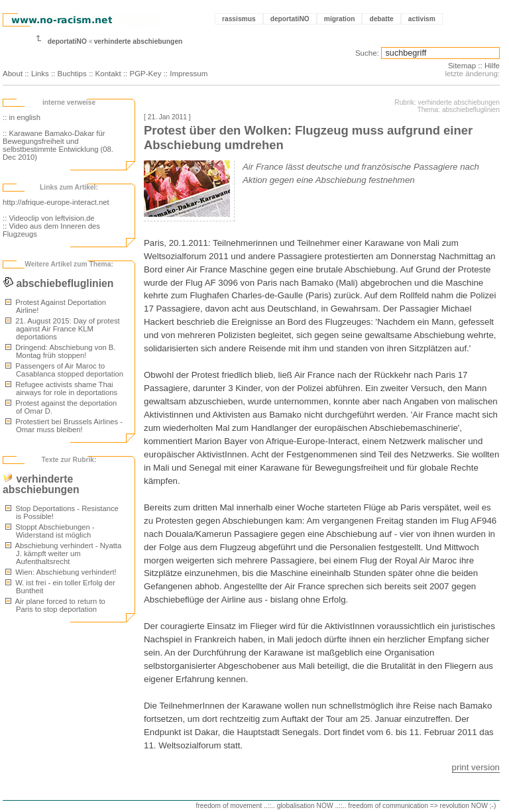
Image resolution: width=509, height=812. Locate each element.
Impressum (189, 74)
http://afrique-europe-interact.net (56, 202)
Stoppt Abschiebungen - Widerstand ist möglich (50, 531)
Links (40, 74)
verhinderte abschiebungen (139, 41)
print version (476, 767)
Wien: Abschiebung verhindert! (61, 572)
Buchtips (72, 74)
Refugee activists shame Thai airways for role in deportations (61, 388)
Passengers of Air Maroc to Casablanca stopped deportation (64, 370)
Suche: (367, 53)
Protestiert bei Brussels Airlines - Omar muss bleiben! (64, 426)
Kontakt (108, 74)
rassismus (239, 19)
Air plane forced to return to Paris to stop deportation (55, 605)
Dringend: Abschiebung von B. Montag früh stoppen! (60, 351)
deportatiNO (290, 19)
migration (340, 19)
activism (422, 19)
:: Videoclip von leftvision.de (49, 218)
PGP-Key (145, 74)
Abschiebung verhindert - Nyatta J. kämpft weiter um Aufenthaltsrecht (63, 553)
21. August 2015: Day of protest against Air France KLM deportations (63, 329)
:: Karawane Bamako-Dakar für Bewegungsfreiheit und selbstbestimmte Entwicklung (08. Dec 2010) (58, 145)
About (13, 74)
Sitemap (462, 66)
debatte (381, 19)
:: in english (22, 117)
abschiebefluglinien (58, 283)
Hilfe (492, 66)
